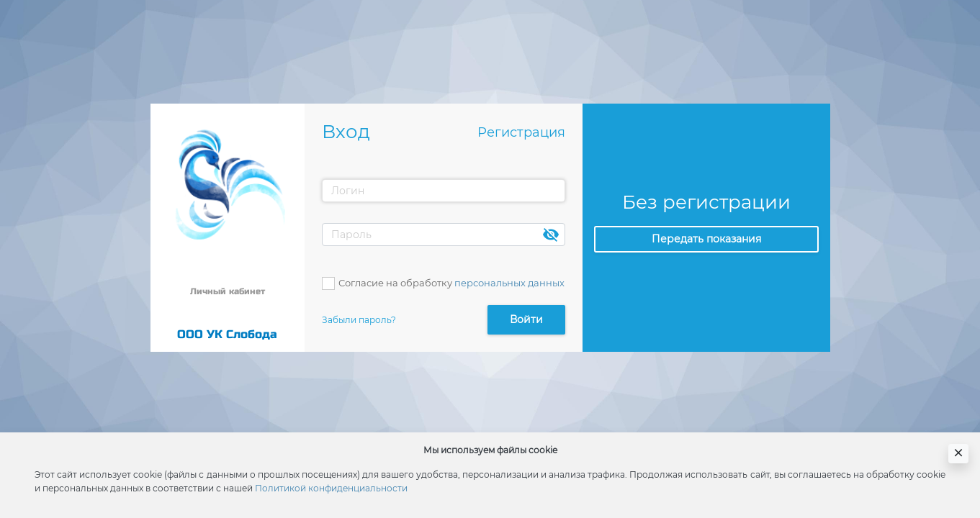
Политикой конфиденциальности (331, 488)
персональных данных (509, 283)
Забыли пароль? (359, 320)
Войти (526, 319)
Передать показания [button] (706, 239)
